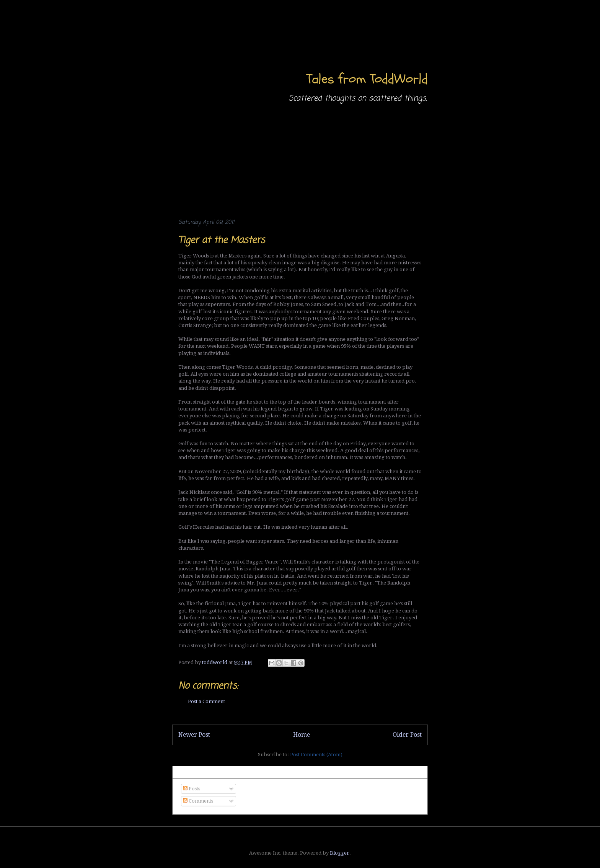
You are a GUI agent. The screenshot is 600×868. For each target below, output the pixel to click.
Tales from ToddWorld (367, 79)
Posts (192, 789)
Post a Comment (206, 701)
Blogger (340, 853)
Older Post (407, 735)
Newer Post (194, 735)
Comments (198, 801)
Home (302, 735)
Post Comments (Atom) (316, 755)
